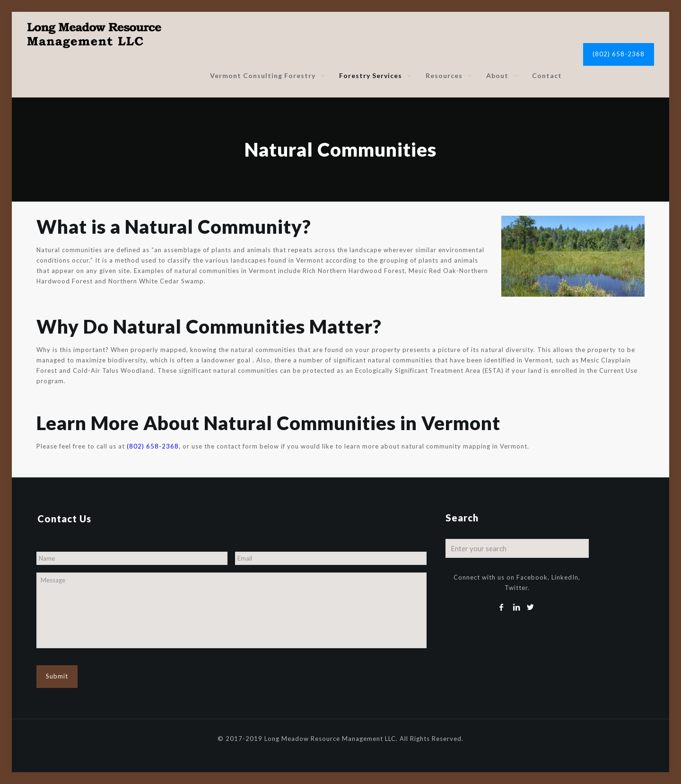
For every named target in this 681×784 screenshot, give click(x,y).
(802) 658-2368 (619, 54)
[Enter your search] (517, 548)
